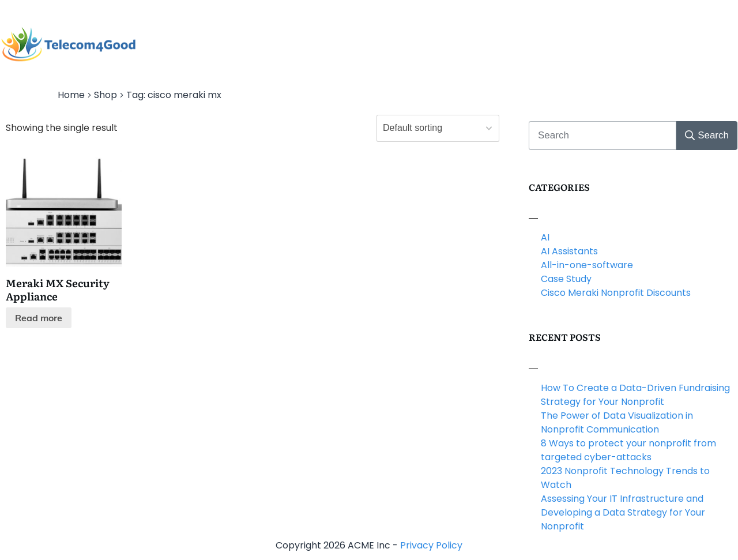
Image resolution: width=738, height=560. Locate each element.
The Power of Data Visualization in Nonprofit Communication (617, 422)
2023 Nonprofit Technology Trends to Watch (625, 478)
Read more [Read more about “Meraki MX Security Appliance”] (39, 318)
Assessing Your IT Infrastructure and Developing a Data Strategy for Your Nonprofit (623, 512)
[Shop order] (438, 128)
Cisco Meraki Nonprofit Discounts (616, 293)
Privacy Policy (431, 545)
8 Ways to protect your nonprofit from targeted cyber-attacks (628, 450)
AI (545, 237)
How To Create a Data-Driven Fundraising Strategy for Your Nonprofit (635, 395)
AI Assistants (569, 251)
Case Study (566, 279)
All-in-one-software (587, 265)
